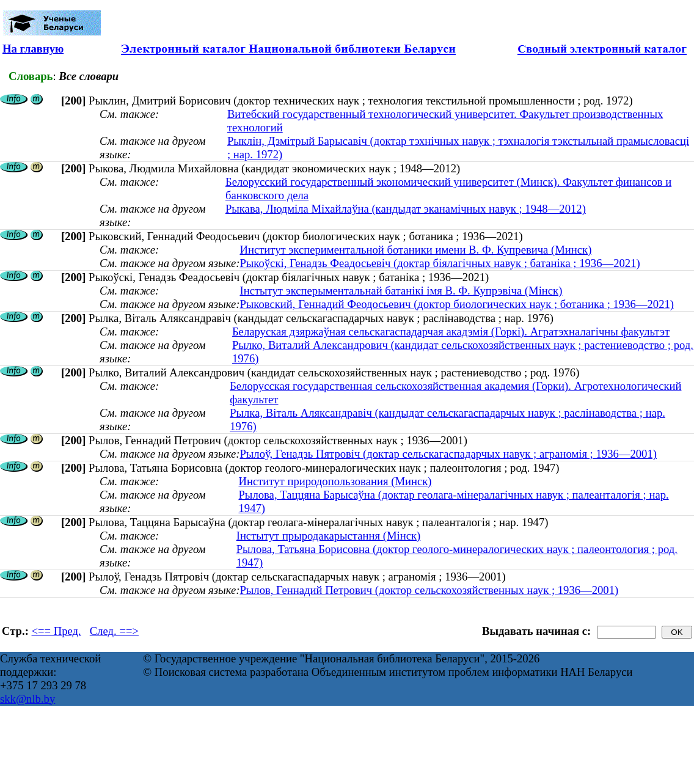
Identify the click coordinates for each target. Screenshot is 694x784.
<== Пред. (57, 631)
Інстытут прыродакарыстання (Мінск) (329, 536)
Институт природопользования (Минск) (335, 481)
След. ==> (114, 631)
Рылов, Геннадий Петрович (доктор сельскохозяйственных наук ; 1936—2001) (429, 590)
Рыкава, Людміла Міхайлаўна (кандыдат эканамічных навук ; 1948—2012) (406, 209)
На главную (33, 49)
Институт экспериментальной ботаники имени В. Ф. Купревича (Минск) (415, 250)
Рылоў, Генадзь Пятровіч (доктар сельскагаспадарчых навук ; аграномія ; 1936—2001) (448, 454)
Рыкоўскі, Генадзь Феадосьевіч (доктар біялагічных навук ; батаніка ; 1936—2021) (440, 263)
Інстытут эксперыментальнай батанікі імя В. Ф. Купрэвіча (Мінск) (401, 291)
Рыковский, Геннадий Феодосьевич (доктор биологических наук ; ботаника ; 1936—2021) (457, 304)
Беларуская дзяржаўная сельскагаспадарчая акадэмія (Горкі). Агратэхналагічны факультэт (451, 332)
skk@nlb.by (27, 699)
